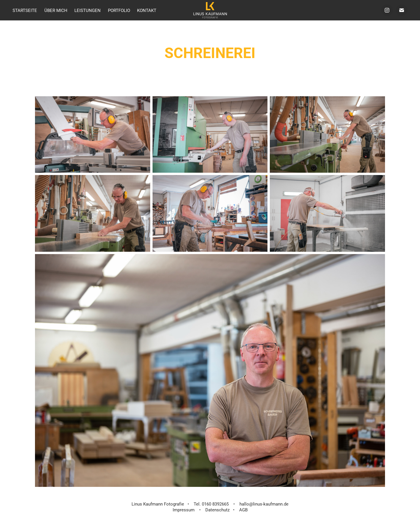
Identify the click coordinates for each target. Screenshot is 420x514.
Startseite (25, 10)
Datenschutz (217, 510)
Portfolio (119, 10)
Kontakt (147, 10)
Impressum (184, 510)
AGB (243, 510)
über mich (56, 10)
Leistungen (87, 10)
